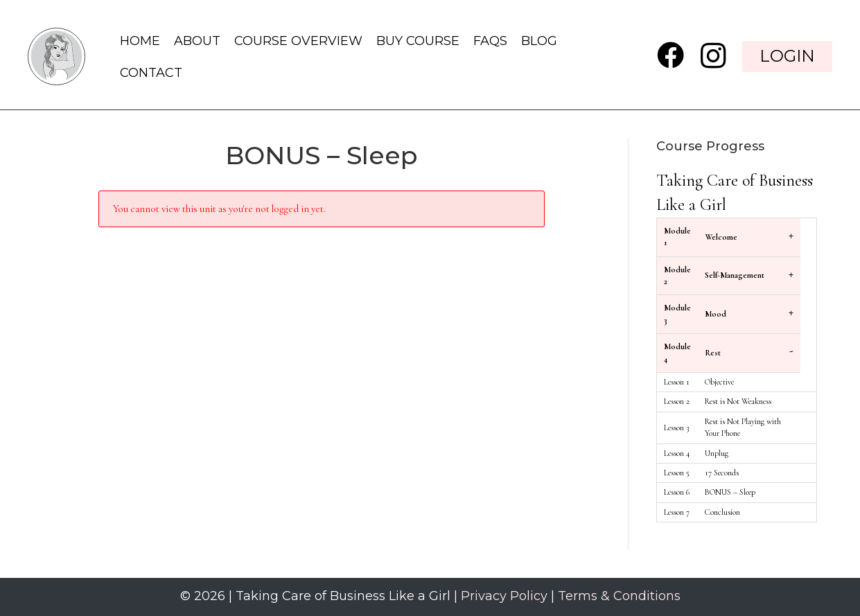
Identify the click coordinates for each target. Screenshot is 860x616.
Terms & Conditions (619, 596)
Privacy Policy (504, 596)
